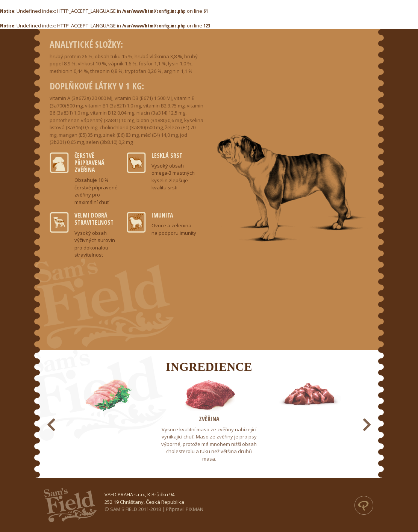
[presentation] (51, 425)
